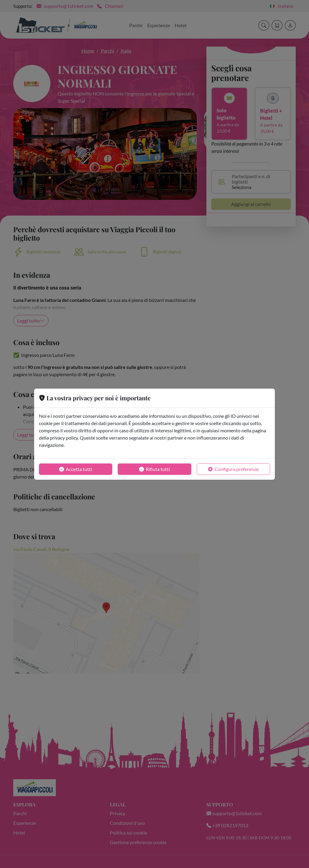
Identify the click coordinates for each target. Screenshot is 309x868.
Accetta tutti (76, 469)
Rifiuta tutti (154, 469)
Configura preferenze (233, 469)
